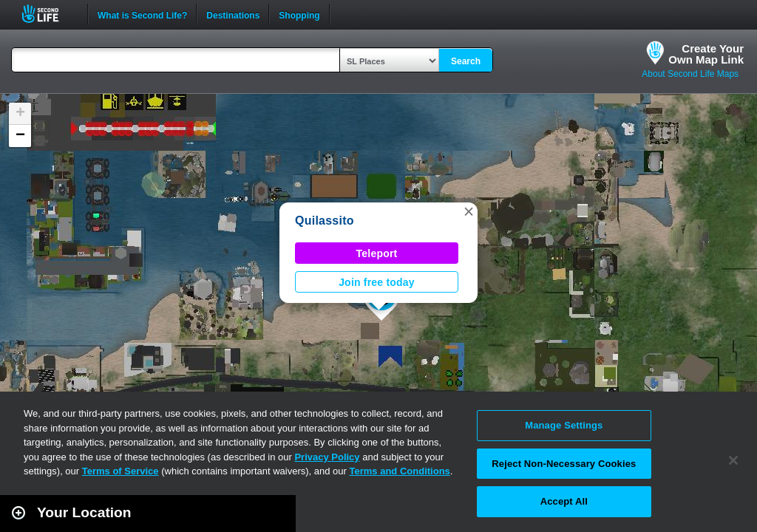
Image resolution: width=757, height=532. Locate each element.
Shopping (299, 14)
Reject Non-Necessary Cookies (564, 464)
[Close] (733, 460)
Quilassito (325, 221)
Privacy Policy (327, 457)
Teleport (377, 253)
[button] (469, 211)
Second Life (48, 14)
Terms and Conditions (400, 471)
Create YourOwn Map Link (706, 54)
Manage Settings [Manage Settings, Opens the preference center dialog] (564, 425)
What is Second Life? (142, 14)
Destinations (233, 14)
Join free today (377, 282)
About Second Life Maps (690, 74)
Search (466, 61)
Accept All (564, 501)
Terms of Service (120, 471)
